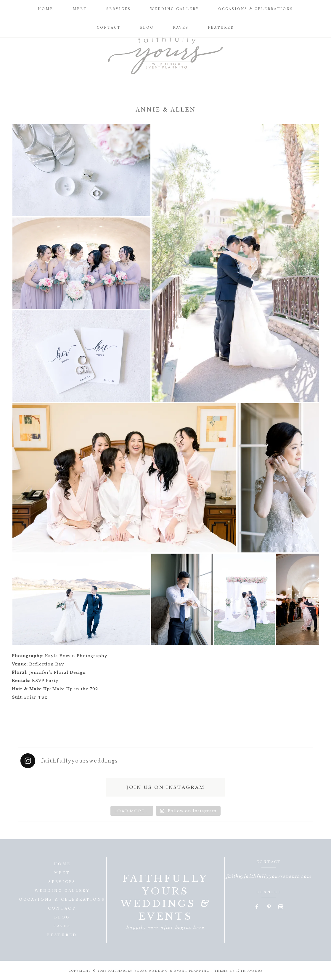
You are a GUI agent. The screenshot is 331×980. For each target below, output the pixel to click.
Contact (62, 908)
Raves (62, 926)
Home (62, 864)
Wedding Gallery (62, 891)
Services (62, 882)
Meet (62, 873)
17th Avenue (250, 971)
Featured (62, 935)
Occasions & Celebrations (62, 900)
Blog (62, 917)
